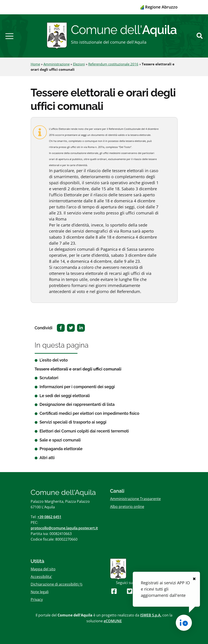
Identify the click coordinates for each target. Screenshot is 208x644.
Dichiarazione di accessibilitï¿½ (57, 584)
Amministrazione (57, 64)
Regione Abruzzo (159, 7)
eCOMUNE (113, 621)
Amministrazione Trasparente (135, 499)
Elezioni (79, 64)
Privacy (37, 599)
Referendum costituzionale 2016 (113, 64)
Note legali (40, 592)
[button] (9, 36)
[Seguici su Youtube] (122, 591)
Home (35, 64)
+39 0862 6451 (49, 517)
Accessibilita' (41, 577)
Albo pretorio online (127, 507)
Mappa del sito (43, 569)
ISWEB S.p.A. (151, 615)
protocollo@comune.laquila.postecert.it (64, 528)
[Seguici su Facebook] (114, 591)
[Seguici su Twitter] (130, 591)
